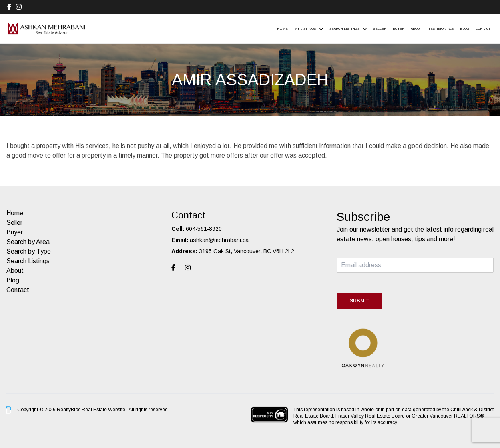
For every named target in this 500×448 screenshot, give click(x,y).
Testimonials (441, 29)
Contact (483, 29)
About (416, 29)
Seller (380, 29)
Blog (465, 29)
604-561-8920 (204, 229)
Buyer (399, 29)
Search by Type (29, 251)
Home (282, 29)
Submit (359, 301)
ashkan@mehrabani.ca (219, 240)
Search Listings (344, 29)
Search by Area (28, 242)
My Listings (305, 29)
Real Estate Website (104, 410)
